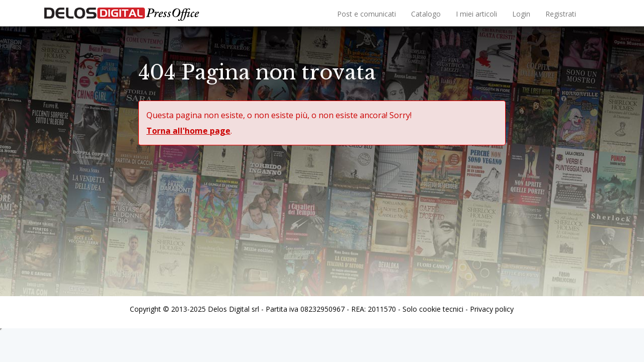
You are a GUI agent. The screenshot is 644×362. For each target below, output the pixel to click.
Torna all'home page (188, 131)
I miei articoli (476, 14)
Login (521, 14)
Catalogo (426, 14)
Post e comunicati (367, 14)
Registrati (561, 14)
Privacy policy (492, 309)
